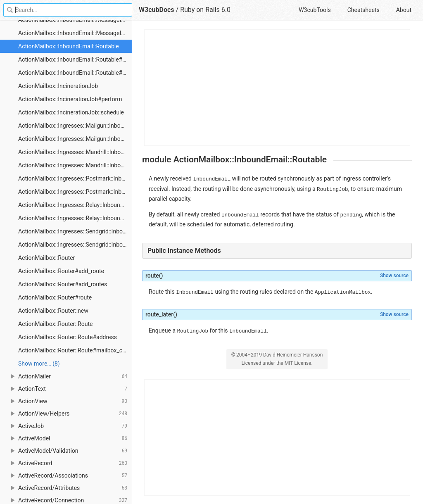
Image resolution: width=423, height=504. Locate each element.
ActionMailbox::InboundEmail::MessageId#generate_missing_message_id (75, 33)
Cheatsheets (364, 10)
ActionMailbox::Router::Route (55, 324)
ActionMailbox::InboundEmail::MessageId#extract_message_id (75, 20)
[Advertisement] (277, 88)
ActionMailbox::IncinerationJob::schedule (71, 112)
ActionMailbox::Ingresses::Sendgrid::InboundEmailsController (75, 231)
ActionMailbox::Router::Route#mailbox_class (75, 350)
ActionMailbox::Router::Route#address (68, 337)
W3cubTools (315, 10)
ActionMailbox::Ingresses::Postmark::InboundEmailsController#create (75, 192)
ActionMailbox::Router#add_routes (63, 284)
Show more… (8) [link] (39, 364)
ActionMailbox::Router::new (53, 311)
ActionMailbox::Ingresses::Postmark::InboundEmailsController (75, 178)
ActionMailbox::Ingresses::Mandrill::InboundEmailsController (75, 152)
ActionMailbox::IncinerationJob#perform (70, 99)
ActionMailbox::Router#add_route (61, 271)
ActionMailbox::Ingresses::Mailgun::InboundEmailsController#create (75, 139)
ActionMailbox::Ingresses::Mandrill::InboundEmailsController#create (75, 165)
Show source (394, 276)
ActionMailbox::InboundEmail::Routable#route (75, 59)
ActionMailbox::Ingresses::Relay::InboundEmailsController (75, 205)
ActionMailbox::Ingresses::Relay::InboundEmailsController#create (75, 218)
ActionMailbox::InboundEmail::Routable (69, 46)
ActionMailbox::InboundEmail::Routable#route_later (75, 73)
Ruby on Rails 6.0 (205, 10)
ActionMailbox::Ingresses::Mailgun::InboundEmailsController (75, 126)
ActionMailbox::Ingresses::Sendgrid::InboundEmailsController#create (75, 245)
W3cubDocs (157, 10)
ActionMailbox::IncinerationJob (58, 86)
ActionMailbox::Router (46, 258)
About (404, 10)
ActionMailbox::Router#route (55, 297)
